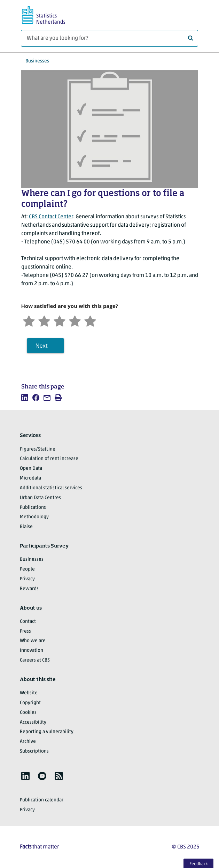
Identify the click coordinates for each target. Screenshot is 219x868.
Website (29, 693)
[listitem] (25, 398)
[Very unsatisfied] (29, 320)
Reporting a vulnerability (47, 732)
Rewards (29, 589)
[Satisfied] (75, 320)
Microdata (30, 478)
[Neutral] (60, 320)
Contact (28, 622)
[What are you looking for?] (109, 38)
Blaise (26, 527)
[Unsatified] (44, 320)
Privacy (27, 579)
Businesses (37, 61)
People (27, 569)
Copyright (30, 703)
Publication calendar (42, 800)
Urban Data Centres (40, 498)
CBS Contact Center (51, 217)
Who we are (33, 641)
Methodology (34, 517)
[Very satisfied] (90, 320)
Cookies (28, 713)
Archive (28, 742)
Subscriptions (34, 751)
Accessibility (33, 722)
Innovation (32, 651)
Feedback (199, 864)
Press (25, 631)
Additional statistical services (51, 488)
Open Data (31, 469)
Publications (33, 508)
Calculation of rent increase (49, 459)
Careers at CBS (35, 660)
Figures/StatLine (38, 449)
